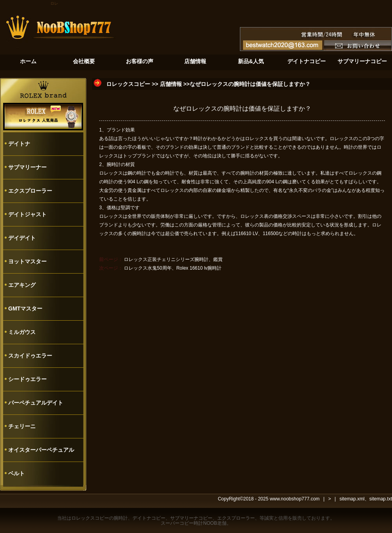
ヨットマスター (27, 261)
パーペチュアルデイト (36, 403)
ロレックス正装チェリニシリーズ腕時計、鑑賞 (173, 259)
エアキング (22, 285)
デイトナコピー (149, 518)
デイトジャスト (27, 214)
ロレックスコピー (128, 84)
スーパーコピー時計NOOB (189, 523)
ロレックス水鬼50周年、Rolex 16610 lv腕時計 (173, 268)
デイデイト (22, 238)
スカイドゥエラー (30, 356)
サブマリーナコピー (191, 518)
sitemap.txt (381, 499)
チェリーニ (22, 426)
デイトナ (19, 144)
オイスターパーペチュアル (41, 450)
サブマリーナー (27, 167)
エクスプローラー (30, 191)
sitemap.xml (352, 499)
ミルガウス (22, 332)
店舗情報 (171, 84)
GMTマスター (25, 308)
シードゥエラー (27, 379)
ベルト (16, 473)
